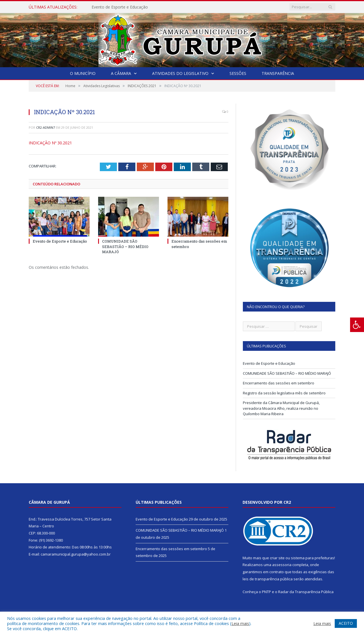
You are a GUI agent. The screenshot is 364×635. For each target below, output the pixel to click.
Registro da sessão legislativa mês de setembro (284, 393)
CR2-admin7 (45, 127)
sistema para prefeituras (313, 558)
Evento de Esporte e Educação (120, 7)
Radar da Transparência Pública (306, 592)
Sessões (238, 73)
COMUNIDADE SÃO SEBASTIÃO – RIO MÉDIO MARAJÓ (125, 246)
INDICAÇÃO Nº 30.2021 (50, 143)
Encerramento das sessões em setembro (279, 383)
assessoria (282, 565)
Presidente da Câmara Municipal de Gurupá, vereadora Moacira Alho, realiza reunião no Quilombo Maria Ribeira (281, 408)
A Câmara (121, 73)
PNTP (266, 592)
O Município (83, 73)
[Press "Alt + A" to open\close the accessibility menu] (357, 325)
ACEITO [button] (346, 623)
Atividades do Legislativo (180, 73)
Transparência (278, 73)
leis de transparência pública (268, 579)
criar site (277, 558)
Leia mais (240, 623)
